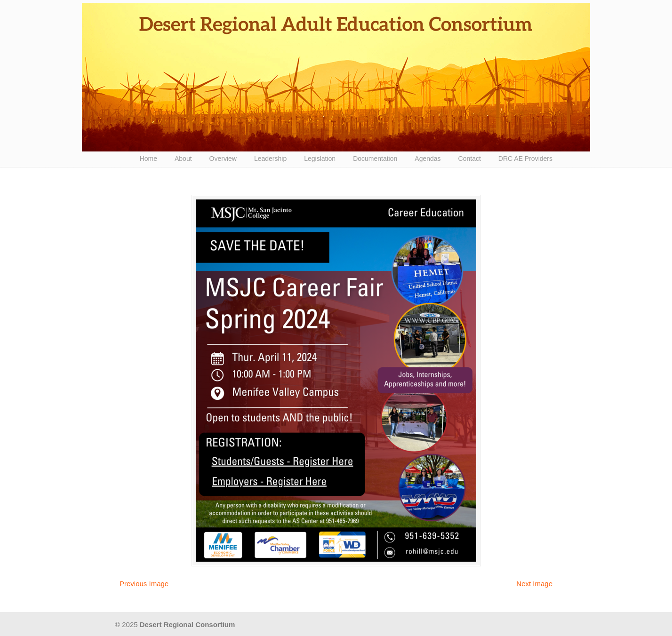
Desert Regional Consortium (336, 77)
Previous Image (144, 584)
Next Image (534, 584)
